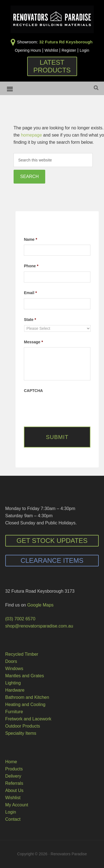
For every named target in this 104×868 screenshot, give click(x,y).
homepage (31, 135)
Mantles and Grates (25, 676)
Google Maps (40, 605)
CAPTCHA (33, 391)
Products (14, 769)
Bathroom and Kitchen (27, 697)
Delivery (13, 776)
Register (69, 50)
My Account (17, 805)
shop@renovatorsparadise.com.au (39, 626)
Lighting (13, 683)
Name (31, 239)
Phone (31, 266)
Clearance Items (52, 560)
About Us (14, 790)
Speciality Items (21, 733)
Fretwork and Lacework (28, 719)
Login (84, 50)
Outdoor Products (23, 726)
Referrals (14, 783)
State (30, 320)
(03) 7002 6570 (20, 619)
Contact (13, 819)
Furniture (14, 712)
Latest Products (52, 66)
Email (30, 293)
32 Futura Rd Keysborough (66, 42)
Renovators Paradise (52, 19)
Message (33, 342)
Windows (14, 669)
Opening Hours (28, 50)
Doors (11, 661)
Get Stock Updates (52, 541)
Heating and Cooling (25, 704)
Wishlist (51, 50)
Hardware (15, 690)
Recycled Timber (22, 654)
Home (11, 762)
